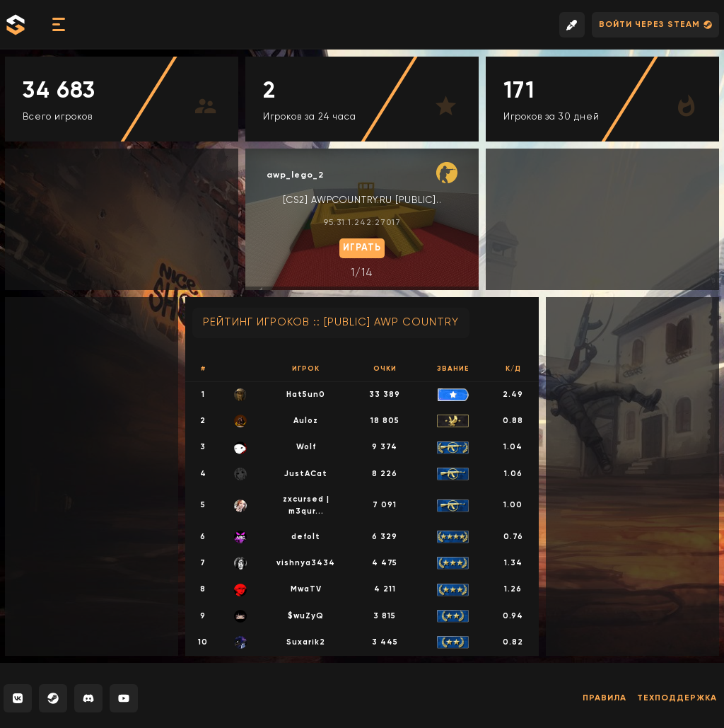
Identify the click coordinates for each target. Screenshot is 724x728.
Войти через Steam (655, 25)
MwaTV (306, 589)
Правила (605, 698)
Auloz (306, 421)
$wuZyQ (306, 616)
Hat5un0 (306, 394)
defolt (306, 537)
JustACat (306, 474)
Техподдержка (677, 698)
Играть (362, 248)
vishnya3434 (306, 563)
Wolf (306, 447)
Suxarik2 (306, 642)
